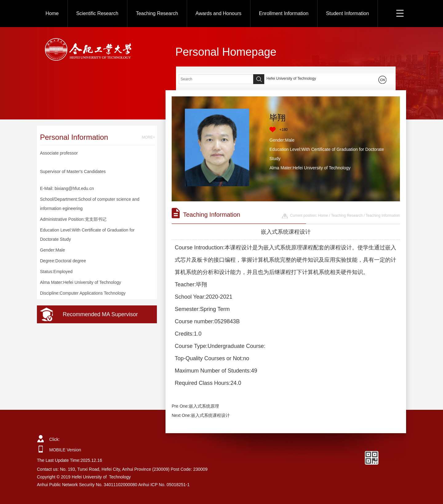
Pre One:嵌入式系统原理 (195, 406)
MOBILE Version (65, 450)
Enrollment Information (284, 13)
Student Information (348, 13)
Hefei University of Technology (291, 79)
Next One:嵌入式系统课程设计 (201, 415)
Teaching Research (157, 13)
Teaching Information (383, 216)
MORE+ (148, 137)
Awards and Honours (219, 13)
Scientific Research (97, 13)
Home (52, 13)
